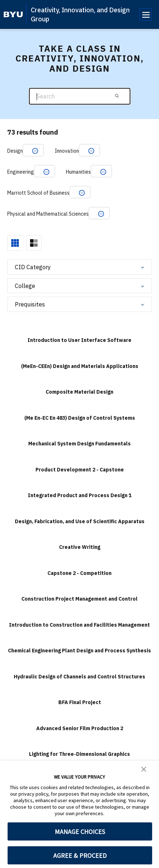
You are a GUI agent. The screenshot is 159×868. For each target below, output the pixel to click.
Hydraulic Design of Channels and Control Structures (79, 677)
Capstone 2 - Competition (79, 573)
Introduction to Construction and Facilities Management (79, 625)
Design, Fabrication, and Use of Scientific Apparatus (80, 521)
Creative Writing (80, 547)
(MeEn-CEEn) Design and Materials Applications (80, 366)
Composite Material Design (79, 392)
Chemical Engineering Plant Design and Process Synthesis (79, 651)
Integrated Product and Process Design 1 (80, 495)
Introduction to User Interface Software (79, 340)
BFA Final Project (80, 702)
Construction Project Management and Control (79, 599)
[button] (144, 769)
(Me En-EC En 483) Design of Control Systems (80, 418)
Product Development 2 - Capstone (80, 470)
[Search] (80, 96)
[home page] (13, 14)
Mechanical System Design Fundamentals (79, 444)
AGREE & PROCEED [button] (80, 856)
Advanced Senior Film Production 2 (80, 728)
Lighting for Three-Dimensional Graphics (79, 754)
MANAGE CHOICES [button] (80, 832)
